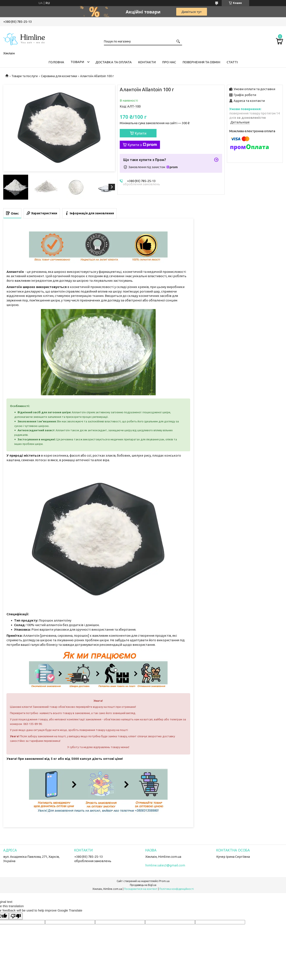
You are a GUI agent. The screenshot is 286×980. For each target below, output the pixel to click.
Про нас (169, 62)
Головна (56, 62)
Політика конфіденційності (177, 889)
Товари (77, 62)
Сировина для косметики (59, 76)
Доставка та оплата (114, 62)
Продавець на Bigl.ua (143, 885)
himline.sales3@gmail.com (165, 865)
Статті (232, 62)
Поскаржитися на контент (141, 889)
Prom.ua (164, 881)
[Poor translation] (16, 916)
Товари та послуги (25, 76)
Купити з (142, 145)
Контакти (147, 62)
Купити (141, 133)
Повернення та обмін (201, 62)
